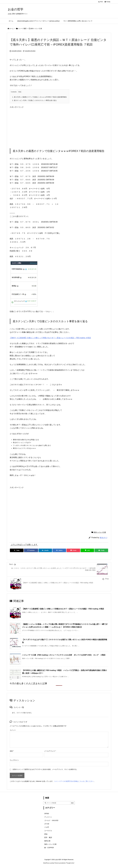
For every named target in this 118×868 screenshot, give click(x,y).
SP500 (47, 814)
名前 (12, 751)
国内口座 (47, 841)
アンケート (48, 817)
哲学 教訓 (48, 837)
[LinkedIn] (45, 550)
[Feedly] (101, 550)
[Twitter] (17, 550)
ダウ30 (47, 824)
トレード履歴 (22, 29)
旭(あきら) (103, 538)
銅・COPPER (49, 848)
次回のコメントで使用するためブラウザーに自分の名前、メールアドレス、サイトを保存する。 (45, 769)
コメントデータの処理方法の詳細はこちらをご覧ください (74, 781)
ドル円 (47, 827)
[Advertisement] (59, 126)
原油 (46, 834)
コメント (13, 730)
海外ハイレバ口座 (36, 29)
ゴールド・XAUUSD (51, 820)
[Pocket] (73, 550)
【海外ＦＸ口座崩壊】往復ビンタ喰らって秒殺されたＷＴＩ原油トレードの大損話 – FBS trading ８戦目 (50, 338)
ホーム (11, 29)
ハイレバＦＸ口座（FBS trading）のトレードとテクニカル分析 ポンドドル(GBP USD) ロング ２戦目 (64, 655)
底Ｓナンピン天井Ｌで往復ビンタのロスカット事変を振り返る (34, 100)
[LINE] (87, 550)
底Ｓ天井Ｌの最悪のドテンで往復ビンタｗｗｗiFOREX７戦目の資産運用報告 (39, 97)
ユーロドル (48, 831)
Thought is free (70, 863)
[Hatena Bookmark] (59, 550)
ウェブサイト (14, 760)
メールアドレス (50, 751)
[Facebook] (31, 550)
